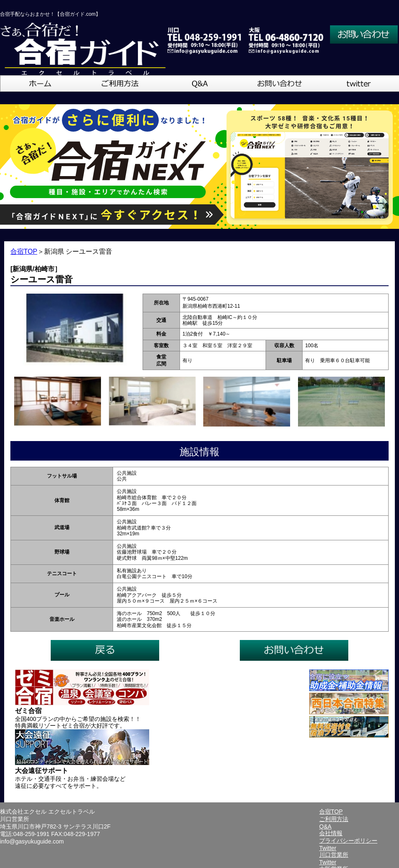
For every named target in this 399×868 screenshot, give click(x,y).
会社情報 (331, 833)
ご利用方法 (334, 819)
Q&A (325, 826)
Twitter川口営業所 (334, 851)
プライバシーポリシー (348, 841)
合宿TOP (24, 251)
